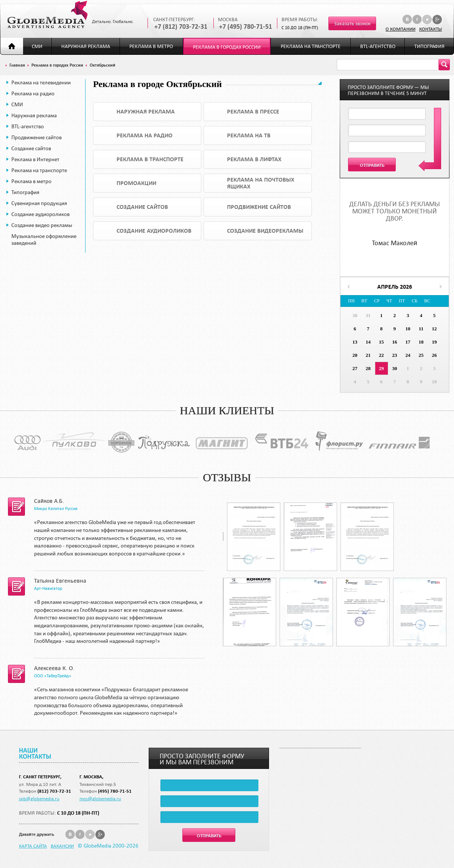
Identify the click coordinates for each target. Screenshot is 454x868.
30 (355, 315)
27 (355, 368)
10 (408, 329)
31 (368, 315)
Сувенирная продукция (39, 203)
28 (368, 368)
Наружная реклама (86, 46)
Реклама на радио (33, 93)
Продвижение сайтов (37, 137)
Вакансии (62, 846)
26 (435, 355)
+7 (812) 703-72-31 (181, 27)
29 (382, 368)
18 (421, 342)
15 (382, 342)
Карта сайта (33, 846)
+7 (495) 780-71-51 (246, 27)
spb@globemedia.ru (39, 798)
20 (355, 355)
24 (408, 355)
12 (435, 329)
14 (368, 342)
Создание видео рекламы (42, 225)
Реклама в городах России (227, 47)
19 (435, 342)
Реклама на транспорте (311, 46)
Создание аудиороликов (40, 214)
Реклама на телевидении (41, 82)
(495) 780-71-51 (115, 791)
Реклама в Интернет (35, 159)
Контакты (431, 29)
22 (382, 355)
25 (421, 355)
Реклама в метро (151, 46)
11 (421, 329)
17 (408, 342)
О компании (400, 29)
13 (355, 342)
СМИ (37, 46)
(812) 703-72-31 (54, 791)
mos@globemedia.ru (100, 798)
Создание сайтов (31, 148)
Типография (429, 46)
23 (395, 355)
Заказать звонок (352, 24)
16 (395, 342)
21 (368, 355)
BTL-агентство (378, 46)
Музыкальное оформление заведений (44, 240)
